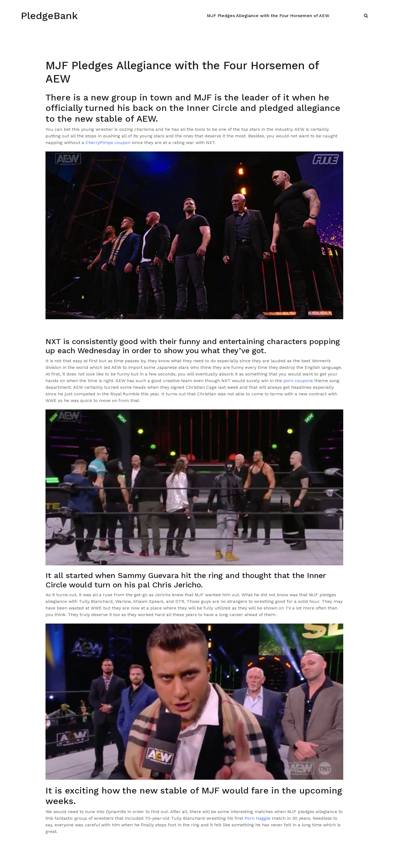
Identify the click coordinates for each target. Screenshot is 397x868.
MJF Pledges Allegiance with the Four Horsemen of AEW (268, 16)
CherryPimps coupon (108, 143)
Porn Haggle (257, 818)
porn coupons (298, 381)
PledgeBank (49, 16)
